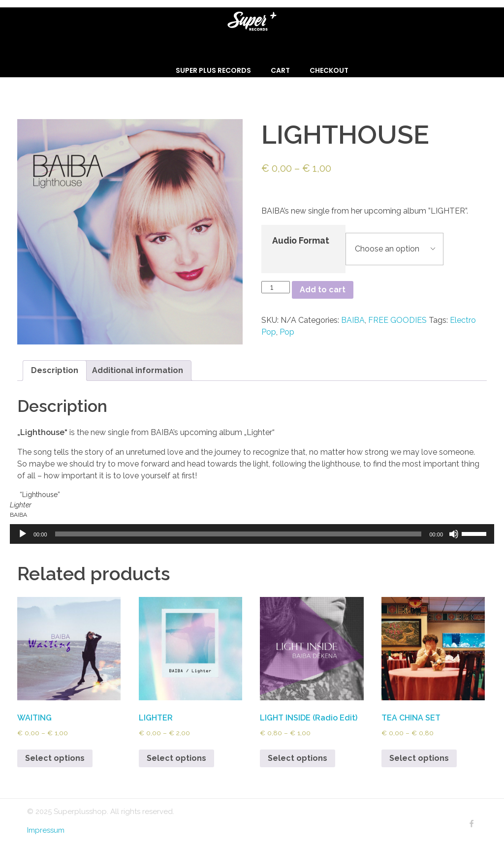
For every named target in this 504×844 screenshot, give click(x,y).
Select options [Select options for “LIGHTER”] (176, 758)
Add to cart (323, 290)
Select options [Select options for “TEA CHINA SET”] (419, 758)
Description (55, 370)
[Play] (23, 534)
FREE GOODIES (397, 320)
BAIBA (353, 320)
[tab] (55, 371)
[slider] (238, 534)
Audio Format (301, 240)
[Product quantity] (276, 287)
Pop (287, 332)
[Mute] (454, 534)
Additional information (138, 370)
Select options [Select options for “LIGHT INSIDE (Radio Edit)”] (298, 758)
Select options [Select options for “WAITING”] (55, 758)
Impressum (46, 830)
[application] (252, 534)
